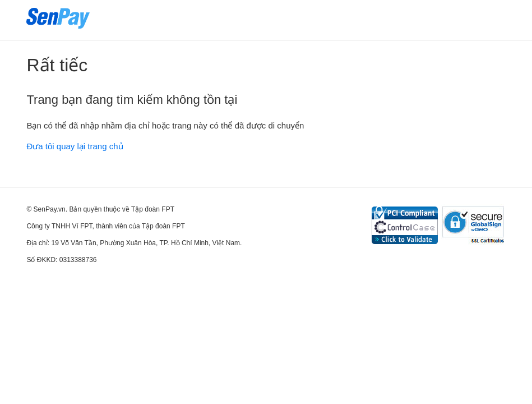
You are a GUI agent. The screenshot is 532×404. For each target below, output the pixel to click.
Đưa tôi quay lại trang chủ (75, 146)
